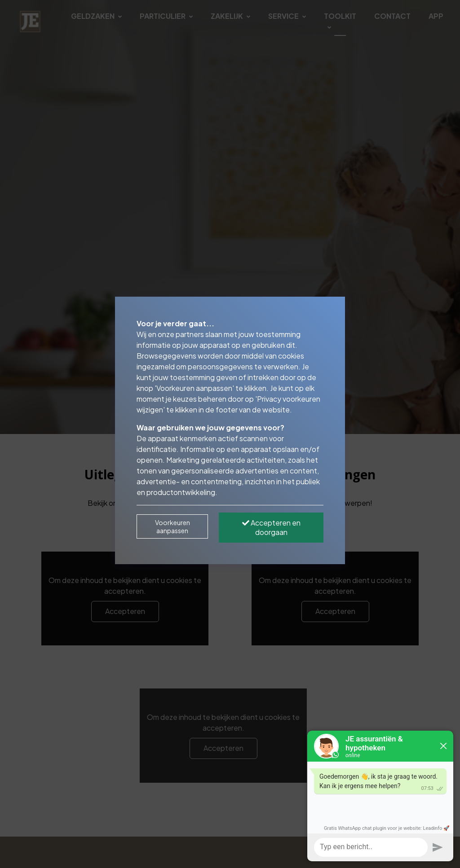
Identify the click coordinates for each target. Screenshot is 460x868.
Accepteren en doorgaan (271, 527)
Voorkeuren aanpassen (172, 526)
